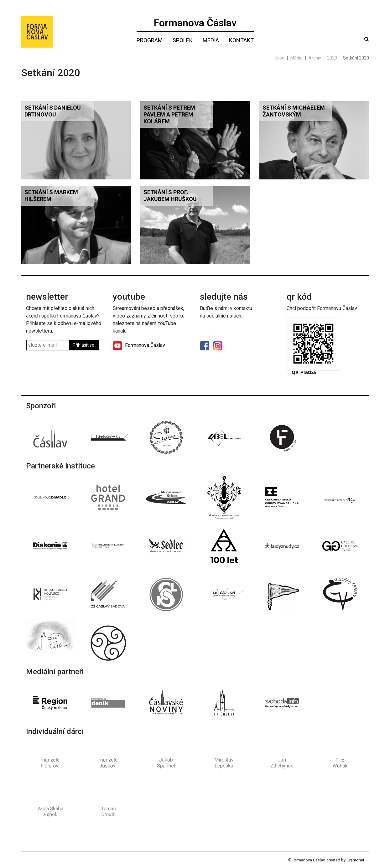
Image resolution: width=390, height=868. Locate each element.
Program (150, 40)
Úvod (279, 58)
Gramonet (355, 860)
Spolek (183, 40)
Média (211, 40)
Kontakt (241, 40)
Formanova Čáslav (195, 23)
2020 (332, 58)
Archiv (315, 58)
